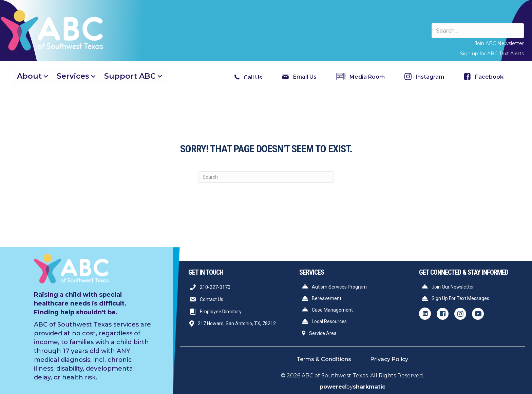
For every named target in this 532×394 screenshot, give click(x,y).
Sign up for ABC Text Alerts (492, 54)
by (353, 387)
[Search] (266, 177)
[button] (46, 76)
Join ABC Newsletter (499, 43)
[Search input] (478, 31)
